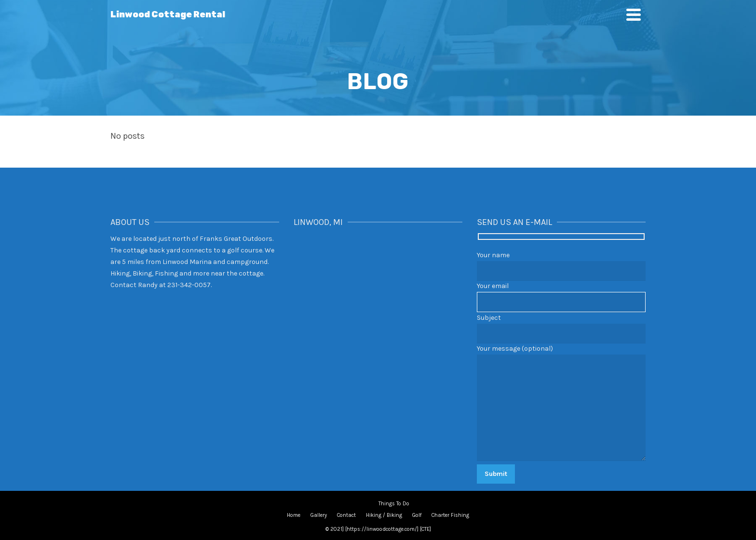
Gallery (319, 515)
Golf (417, 515)
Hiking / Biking (384, 515)
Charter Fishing (450, 515)
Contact (346, 515)
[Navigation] (634, 14)
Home (294, 515)
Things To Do (394, 504)
